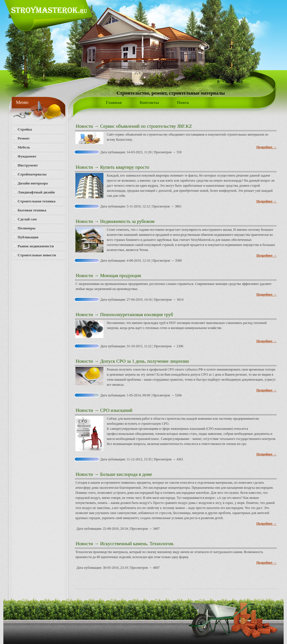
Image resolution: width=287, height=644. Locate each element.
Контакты (149, 102)
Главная (114, 102)
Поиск (183, 102)
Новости (84, 126)
